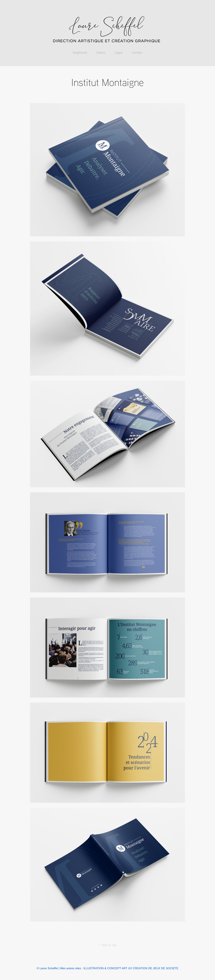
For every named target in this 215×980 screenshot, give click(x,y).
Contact (137, 52)
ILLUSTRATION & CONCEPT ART (105, 968)
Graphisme (80, 52)
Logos (119, 52)
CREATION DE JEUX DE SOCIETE (156, 968)
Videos (101, 52)
